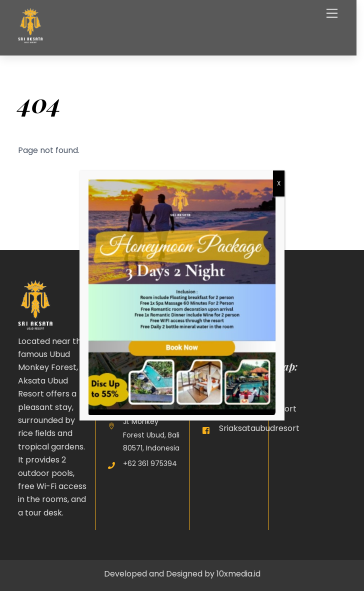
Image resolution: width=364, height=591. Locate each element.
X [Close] (279, 183)
